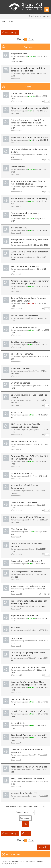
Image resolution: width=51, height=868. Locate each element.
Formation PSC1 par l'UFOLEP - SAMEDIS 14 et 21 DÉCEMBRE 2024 (29, 457)
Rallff (30, 245)
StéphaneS (33, 641)
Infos (22, 61)
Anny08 (31, 56)
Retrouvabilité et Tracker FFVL (25, 266)
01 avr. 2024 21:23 (40, 606)
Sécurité (7, 21)
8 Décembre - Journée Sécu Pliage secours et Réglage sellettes (27, 425)
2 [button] (29, 39)
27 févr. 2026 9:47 (40, 111)
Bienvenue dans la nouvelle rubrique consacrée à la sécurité (28, 70)
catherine (32, 201)
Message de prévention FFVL (24, 793)
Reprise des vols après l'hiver (24, 615)
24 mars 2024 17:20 (41, 630)
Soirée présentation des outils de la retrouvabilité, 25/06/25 (28, 183)
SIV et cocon (17, 412)
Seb (30, 476)
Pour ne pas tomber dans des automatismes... (25, 214)
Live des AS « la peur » (21, 699)
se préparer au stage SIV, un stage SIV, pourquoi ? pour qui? (29, 602)
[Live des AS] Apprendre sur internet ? (29, 735)
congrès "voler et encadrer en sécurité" (30, 711)
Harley (31, 461)
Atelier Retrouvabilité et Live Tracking (29, 199)
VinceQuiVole (34, 371)
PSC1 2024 (15, 627)
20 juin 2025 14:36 (41, 245)
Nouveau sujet (11, 32)
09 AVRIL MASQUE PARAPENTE (24, 315)
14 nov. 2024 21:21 (40, 476)
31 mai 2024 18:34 (40, 564)
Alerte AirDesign (18, 723)
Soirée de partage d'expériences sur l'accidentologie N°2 (28, 654)
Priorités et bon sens (20, 368)
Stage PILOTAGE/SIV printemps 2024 (28, 586)
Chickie (31, 549)
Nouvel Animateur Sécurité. (24, 442)
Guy (30, 111)
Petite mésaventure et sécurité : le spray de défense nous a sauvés (28, 121)
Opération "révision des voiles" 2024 (28, 667)
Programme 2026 (19, 54)
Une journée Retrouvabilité (24, 327)
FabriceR (32, 186)
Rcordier (32, 155)
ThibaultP (32, 357)
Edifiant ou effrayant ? (21, 473)
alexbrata (32, 318)
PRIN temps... (17, 638)
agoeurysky (33, 429)
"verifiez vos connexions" (23, 93)
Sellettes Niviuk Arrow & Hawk (25, 342)
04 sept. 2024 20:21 (41, 520)
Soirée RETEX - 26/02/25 (22, 354)
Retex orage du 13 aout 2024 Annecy (28, 517)
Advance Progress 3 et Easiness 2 (26, 561)
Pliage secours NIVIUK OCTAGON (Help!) (29, 767)
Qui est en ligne (14, 854)
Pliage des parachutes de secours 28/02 (29, 108)
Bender (31, 303)
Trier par (25, 812)
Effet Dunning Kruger (21, 529)
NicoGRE (32, 73)
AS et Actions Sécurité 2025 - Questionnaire (24, 487)
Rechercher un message (40, 16)
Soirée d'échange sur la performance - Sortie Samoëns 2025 (29, 299)
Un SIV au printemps (20, 383)
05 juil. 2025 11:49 (40, 230)
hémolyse (32, 386)
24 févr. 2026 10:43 (41, 140)
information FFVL (19, 228)
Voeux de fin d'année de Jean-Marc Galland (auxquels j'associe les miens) (29, 683)
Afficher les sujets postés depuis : (25, 806)
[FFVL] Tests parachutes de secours (27, 779)
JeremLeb (32, 444)
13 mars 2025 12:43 (41, 345)
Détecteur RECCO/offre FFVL (24, 502)
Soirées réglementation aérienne (27, 572)
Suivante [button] (33, 39)
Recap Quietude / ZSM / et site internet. (30, 137)
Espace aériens (18, 167)
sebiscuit (32, 125)
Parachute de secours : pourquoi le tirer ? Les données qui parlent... (30, 282)
